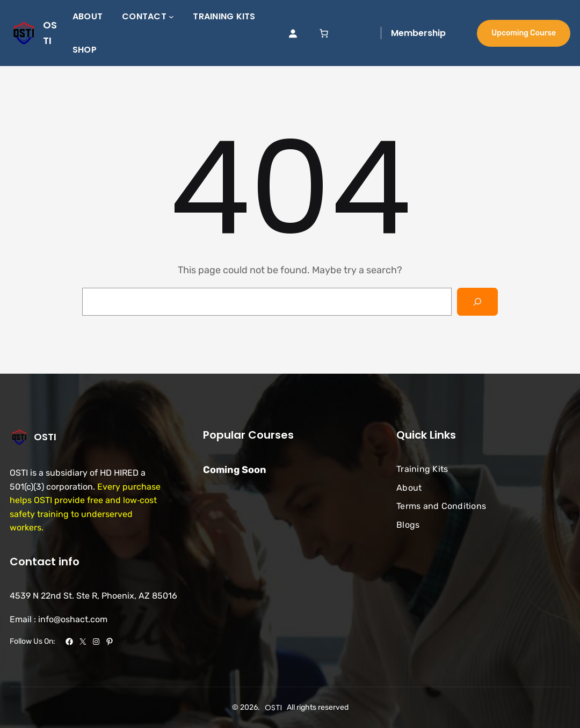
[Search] (477, 302)
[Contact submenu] (171, 17)
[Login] (293, 33)
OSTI (45, 437)
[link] (324, 33)
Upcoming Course (524, 33)
